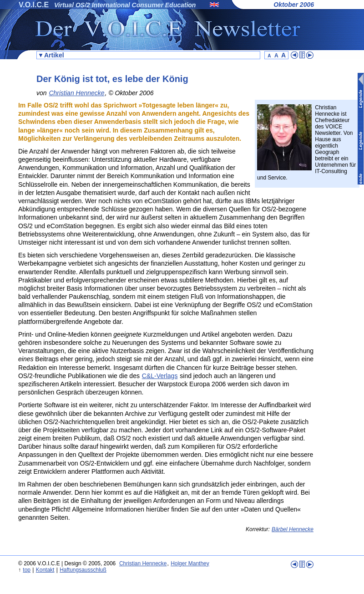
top (27, 570)
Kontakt (45, 570)
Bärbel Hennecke (293, 529)
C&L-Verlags (160, 376)
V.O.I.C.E (34, 5)
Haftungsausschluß (83, 570)
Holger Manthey (190, 563)
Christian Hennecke (76, 93)
